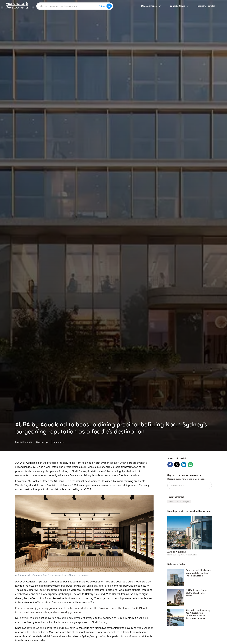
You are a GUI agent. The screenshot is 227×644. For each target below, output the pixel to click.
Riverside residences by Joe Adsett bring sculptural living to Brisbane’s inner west (198, 614)
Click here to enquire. (79, 575)
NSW (171, 501)
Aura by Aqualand (177, 552)
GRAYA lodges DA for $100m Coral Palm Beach (196, 593)
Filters (102, 6)
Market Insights (24, 442)
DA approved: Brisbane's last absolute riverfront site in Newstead (198, 573)
